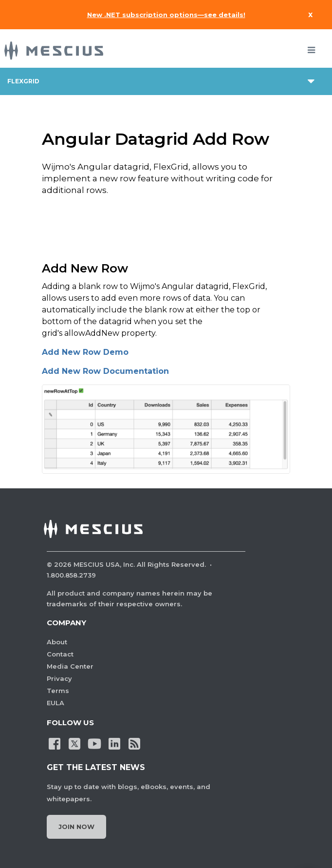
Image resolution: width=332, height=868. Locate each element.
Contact (60, 654)
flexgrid (23, 81)
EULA (55, 703)
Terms (58, 691)
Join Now (76, 827)
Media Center (70, 666)
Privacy (59, 678)
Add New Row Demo (85, 352)
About (57, 642)
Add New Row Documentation (105, 371)
